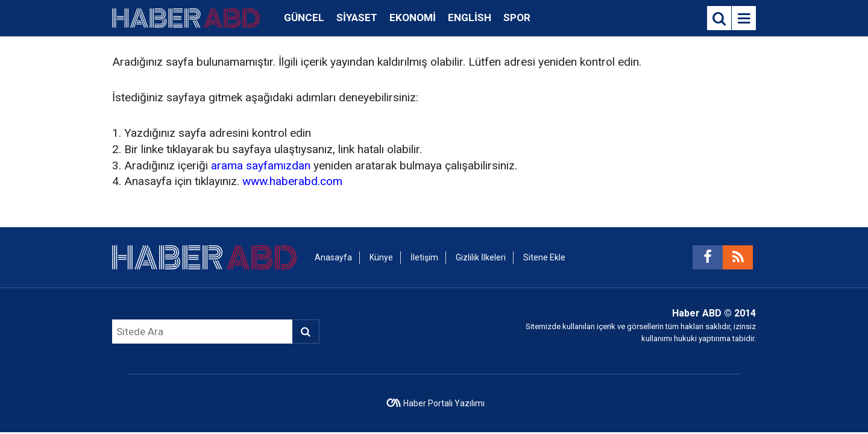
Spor (517, 17)
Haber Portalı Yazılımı (444, 403)
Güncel (304, 17)
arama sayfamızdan (261, 165)
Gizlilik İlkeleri (481, 257)
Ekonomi (413, 17)
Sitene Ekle (544, 257)
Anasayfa (333, 257)
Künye (381, 257)
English (470, 17)
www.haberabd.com (292, 181)
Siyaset (357, 17)
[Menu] (744, 19)
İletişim (424, 257)
